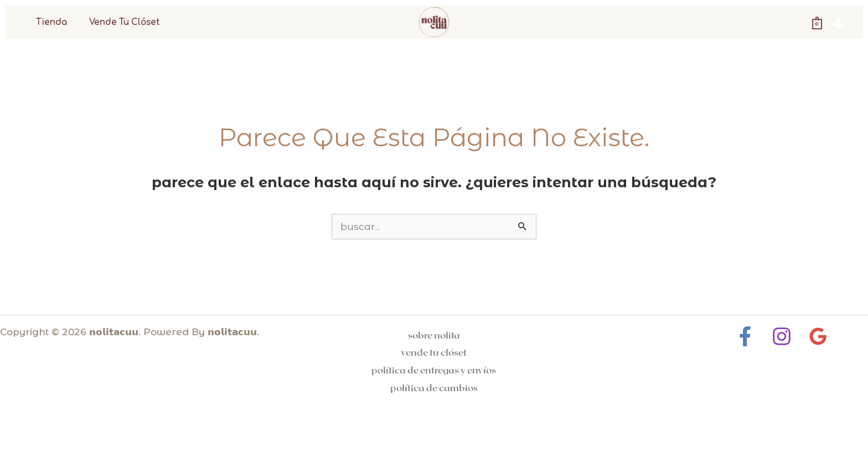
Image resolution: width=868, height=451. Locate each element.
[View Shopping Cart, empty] (817, 22)
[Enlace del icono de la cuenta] (838, 22)
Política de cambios (434, 387)
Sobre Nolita (434, 335)
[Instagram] (782, 336)
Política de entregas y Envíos (434, 370)
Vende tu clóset (117, 22)
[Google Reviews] (815, 336)
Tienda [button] (49, 22)
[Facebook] (748, 336)
